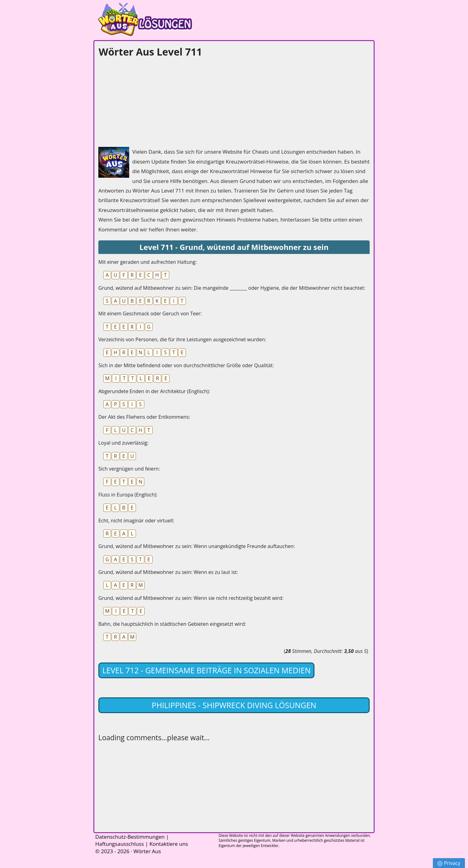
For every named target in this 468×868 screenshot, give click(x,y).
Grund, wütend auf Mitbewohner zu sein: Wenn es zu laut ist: (168, 572)
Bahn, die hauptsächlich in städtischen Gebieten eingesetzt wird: (172, 624)
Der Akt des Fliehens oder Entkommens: (144, 417)
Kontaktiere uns (169, 844)
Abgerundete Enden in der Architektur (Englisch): (154, 391)
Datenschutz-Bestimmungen (130, 837)
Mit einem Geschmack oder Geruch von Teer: (150, 314)
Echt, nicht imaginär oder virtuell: (136, 521)
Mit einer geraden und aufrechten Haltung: (148, 262)
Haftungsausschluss (120, 844)
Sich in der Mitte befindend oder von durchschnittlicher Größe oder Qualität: (186, 365)
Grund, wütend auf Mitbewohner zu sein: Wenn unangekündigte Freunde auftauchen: (197, 546)
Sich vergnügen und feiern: (129, 469)
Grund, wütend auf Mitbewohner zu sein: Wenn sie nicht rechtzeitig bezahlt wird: (191, 598)
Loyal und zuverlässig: (123, 443)
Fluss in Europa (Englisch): (128, 495)
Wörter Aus (147, 851)
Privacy (449, 863)
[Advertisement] (145, 101)
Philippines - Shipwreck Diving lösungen (234, 705)
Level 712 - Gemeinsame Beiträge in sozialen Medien (206, 670)
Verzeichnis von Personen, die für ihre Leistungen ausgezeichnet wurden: (182, 339)
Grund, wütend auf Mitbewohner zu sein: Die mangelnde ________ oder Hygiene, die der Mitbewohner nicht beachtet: (232, 288)
